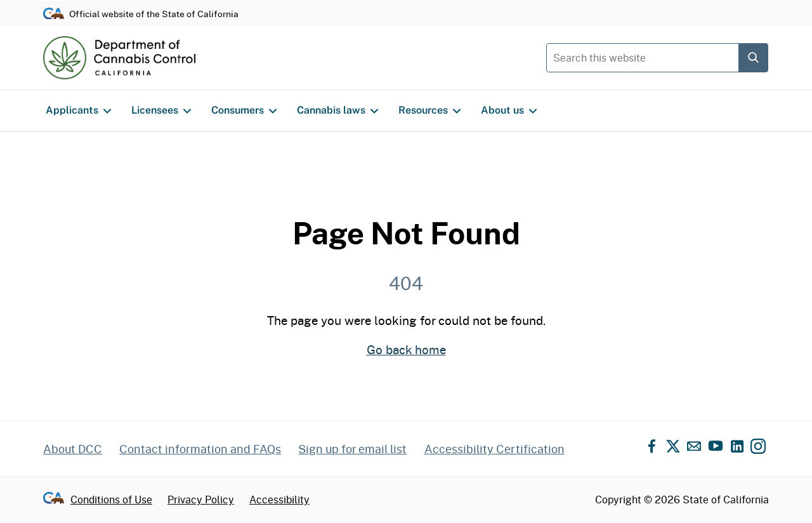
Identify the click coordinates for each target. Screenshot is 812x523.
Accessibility (279, 499)
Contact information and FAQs (200, 449)
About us (509, 110)
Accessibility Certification (494, 449)
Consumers (244, 110)
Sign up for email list (352, 449)
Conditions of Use (111, 499)
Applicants (78, 110)
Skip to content (406, 0)
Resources (429, 110)
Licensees (161, 110)
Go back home (406, 349)
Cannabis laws (337, 110)
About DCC (73, 449)
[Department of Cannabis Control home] (119, 58)
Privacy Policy (201, 499)
